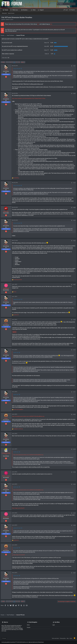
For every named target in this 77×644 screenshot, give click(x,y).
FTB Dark (4, 638)
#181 (74, 66)
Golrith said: (17, 357)
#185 (74, 223)
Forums (29, 627)
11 (17, 62)
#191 (74, 396)
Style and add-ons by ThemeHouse (36, 642)
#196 (74, 489)
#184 (74, 210)
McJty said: (17, 552)
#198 (74, 530)
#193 (74, 438)
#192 (74, 419)
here (39, 24)
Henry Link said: (18, 69)
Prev (4, 62)
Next (23, 62)
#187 (74, 289)
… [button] (9, 62)
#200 (74, 577)
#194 (74, 454)
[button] (19, 10)
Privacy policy (63, 638)
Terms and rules (55, 638)
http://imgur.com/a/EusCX (19, 513)
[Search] (66, 4)
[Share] (71, 66)
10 (15, 62)
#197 (74, 518)
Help (68, 638)
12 (20, 62)
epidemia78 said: (18, 304)
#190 (74, 354)
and (19, 414)
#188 (74, 301)
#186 (74, 244)
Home (28, 625)
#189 (74, 324)
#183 (74, 186)
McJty (4, 20)
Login (54, 625)
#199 (74, 550)
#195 (74, 477)
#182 (74, 94)
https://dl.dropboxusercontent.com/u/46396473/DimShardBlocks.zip (29, 421)
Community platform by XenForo (15, 642)
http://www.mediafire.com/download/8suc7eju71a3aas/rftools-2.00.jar (29, 98)
